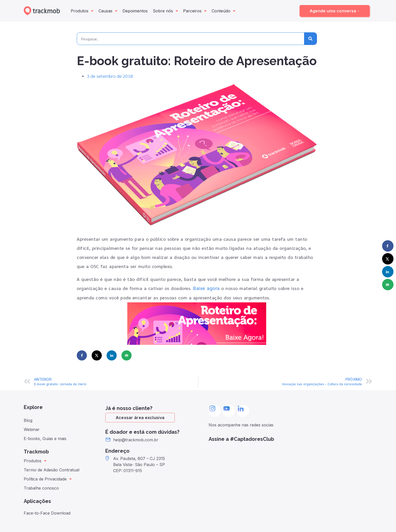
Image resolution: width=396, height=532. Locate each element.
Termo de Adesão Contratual (52, 470)
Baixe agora (206, 288)
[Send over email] (127, 355)
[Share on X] (97, 355)
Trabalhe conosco (41, 488)
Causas (108, 11)
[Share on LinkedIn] (112, 355)
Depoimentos (135, 11)
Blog (28, 420)
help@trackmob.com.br (136, 440)
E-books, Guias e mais (45, 439)
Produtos (82, 11)
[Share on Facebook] (82, 355)
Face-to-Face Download (47, 513)
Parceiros (195, 11)
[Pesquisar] (310, 39)
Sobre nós (165, 11)
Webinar (32, 429)
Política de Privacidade (48, 479)
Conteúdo (224, 11)
